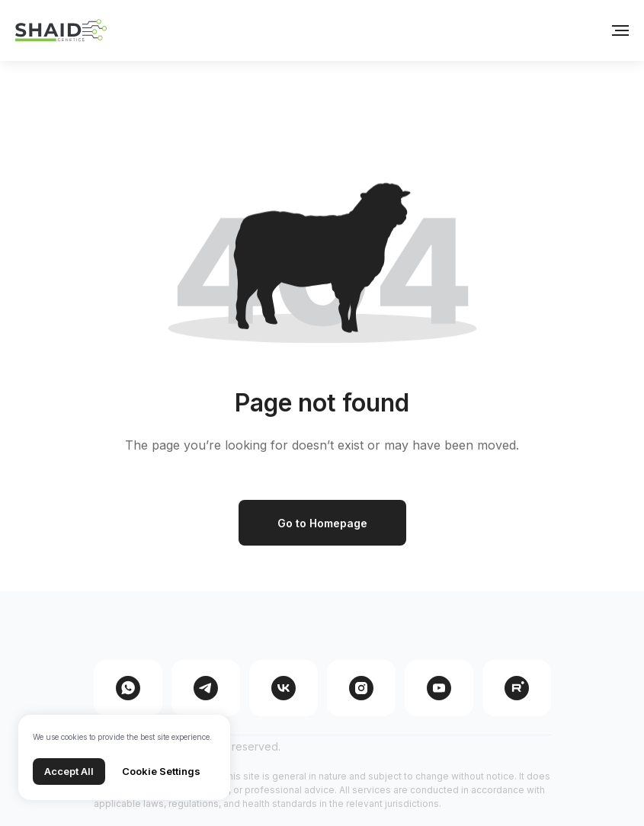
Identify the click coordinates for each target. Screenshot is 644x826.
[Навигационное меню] (620, 30)
